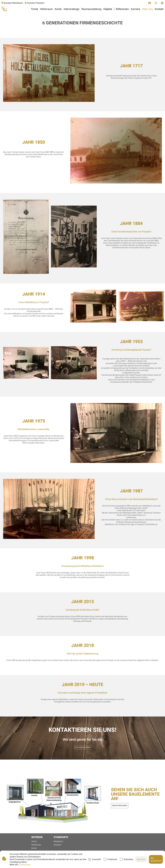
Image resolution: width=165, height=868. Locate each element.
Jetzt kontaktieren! (82, 747)
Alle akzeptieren (156, 859)
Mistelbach (58, 841)
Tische (34, 841)
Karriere (135, 9)
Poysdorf (58, 845)
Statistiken (128, 859)
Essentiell (96, 859)
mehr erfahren (120, 806)
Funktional (112, 859)
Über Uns (147, 9)
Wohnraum (36, 845)
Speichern (141, 859)
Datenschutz (25, 865)
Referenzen (122, 9)
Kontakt (159, 9)
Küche (34, 848)
